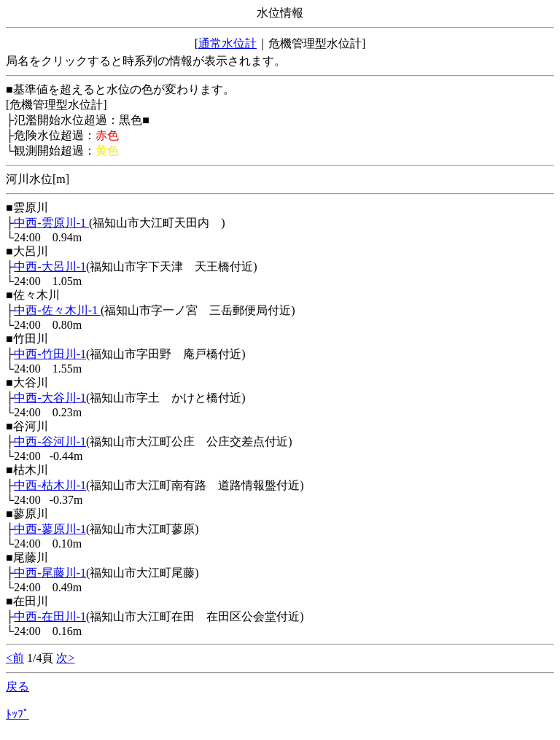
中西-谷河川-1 (50, 441)
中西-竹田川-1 (50, 354)
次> (65, 658)
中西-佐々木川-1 (57, 310)
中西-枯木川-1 (50, 485)
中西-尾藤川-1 (50, 573)
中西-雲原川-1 (51, 223)
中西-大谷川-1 (50, 398)
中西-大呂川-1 (50, 266)
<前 (15, 658)
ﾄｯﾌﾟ (17, 714)
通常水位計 (227, 43)
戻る (17, 686)
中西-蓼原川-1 (50, 529)
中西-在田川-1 (50, 616)
